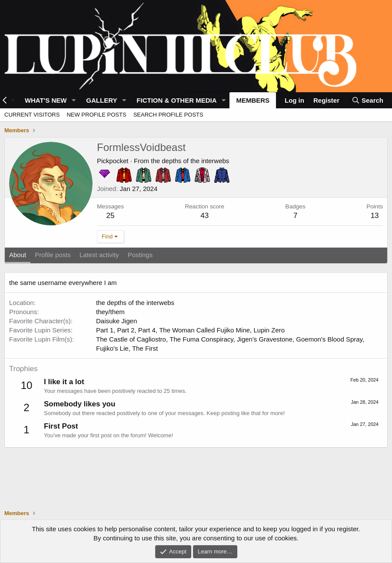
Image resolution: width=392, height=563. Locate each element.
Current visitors (32, 115)
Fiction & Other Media (176, 100)
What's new (46, 100)
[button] (73, 100)
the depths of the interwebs (190, 161)
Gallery (101, 100)
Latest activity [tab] (99, 255)
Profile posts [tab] (53, 255)
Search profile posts (168, 115)
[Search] (368, 100)
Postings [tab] (140, 255)
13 (375, 216)
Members (253, 100)
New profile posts (96, 115)
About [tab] (18, 255)
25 (111, 216)
